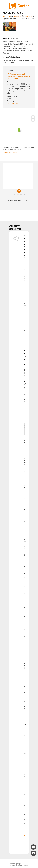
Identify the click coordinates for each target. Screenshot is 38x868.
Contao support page (24, 837)
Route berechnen (13, 103)
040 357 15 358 (12, 79)
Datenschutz (18, 200)
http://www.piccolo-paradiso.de (18, 76)
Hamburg (6, 16)
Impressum (10, 200)
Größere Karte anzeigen (10, 152)
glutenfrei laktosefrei (22, 16)
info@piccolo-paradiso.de (16, 74)
